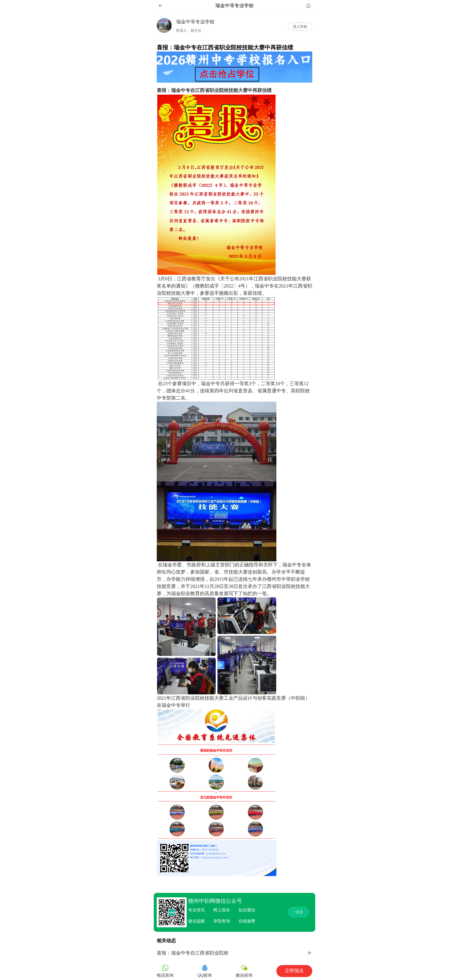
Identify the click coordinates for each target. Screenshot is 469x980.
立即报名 (294, 971)
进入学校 (300, 26)
